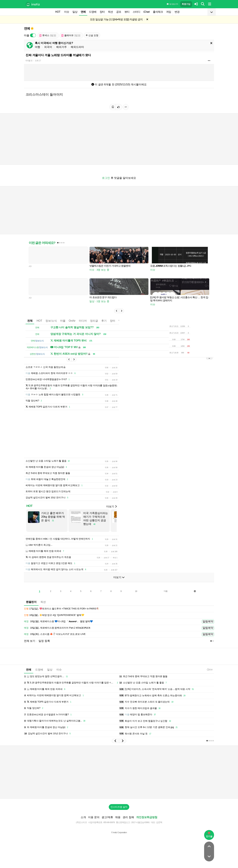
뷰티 (127, 12)
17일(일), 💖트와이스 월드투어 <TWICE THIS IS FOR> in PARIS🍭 (61, 609)
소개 (83, 817)
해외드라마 (77, 47)
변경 (177, 12)
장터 (102, 12)
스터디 (136, 12)
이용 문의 (94, 817)
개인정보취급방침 (147, 817)
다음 (166, 591)
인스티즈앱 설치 (119, 807)
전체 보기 (30, 641)
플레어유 (71, 35)
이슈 (67, 12)
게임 (169, 12)
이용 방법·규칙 (172, 4)
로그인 (106, 178)
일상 (75, 12)
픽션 (110, 12)
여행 (38, 47)
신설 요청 (92, 35)
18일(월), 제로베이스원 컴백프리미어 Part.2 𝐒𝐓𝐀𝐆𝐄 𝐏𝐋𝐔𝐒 (57, 628)
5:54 (210, 670)
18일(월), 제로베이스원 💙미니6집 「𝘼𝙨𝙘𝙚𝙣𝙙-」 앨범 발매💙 (58, 621)
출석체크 (158, 12)
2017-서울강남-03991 (140, 822)
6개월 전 (29, 61)
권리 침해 (128, 817)
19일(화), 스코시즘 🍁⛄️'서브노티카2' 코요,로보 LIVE (55, 634)
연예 (83, 12)
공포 (119, 12)
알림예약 (208, 621)
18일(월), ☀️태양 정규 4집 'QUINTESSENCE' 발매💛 (54, 615)
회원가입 (186, 4)
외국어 (48, 47)
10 (136, 591)
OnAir (72, 321)
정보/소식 (51, 321)
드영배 (93, 12)
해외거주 (61, 47)
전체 (30, 321)
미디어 (83, 321)
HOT (58, 12)
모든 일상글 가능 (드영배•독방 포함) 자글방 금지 (116, 19)
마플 (63, 321)
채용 (118, 817)
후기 (104, 321)
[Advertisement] (119, 772)
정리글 (94, 321)
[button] (117, 311)
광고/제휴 (107, 817)
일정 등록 (44, 641)
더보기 (111, 506)
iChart (147, 12)
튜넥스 (48, 35)
